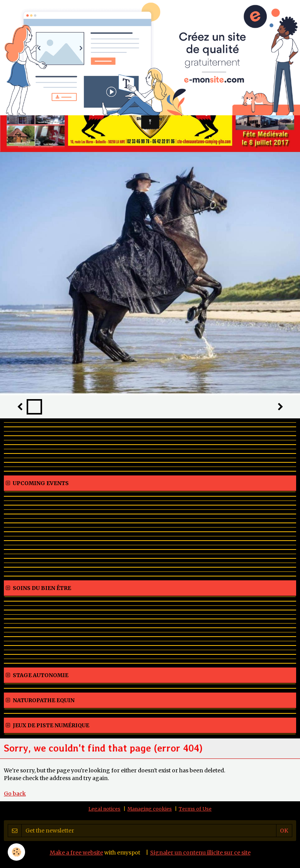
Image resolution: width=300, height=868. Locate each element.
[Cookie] (16, 852)
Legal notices (104, 809)
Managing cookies (150, 809)
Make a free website (76, 853)
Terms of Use (195, 809)
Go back (15, 794)
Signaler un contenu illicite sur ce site (200, 853)
